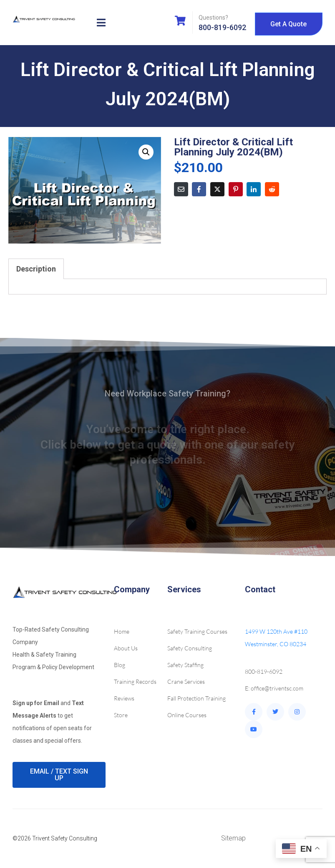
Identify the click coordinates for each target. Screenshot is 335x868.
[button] (146, 152)
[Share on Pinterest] (236, 189)
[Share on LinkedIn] (254, 189)
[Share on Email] (181, 189)
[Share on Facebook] (199, 189)
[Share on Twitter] (217, 189)
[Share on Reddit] (272, 189)
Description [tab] (36, 269)
